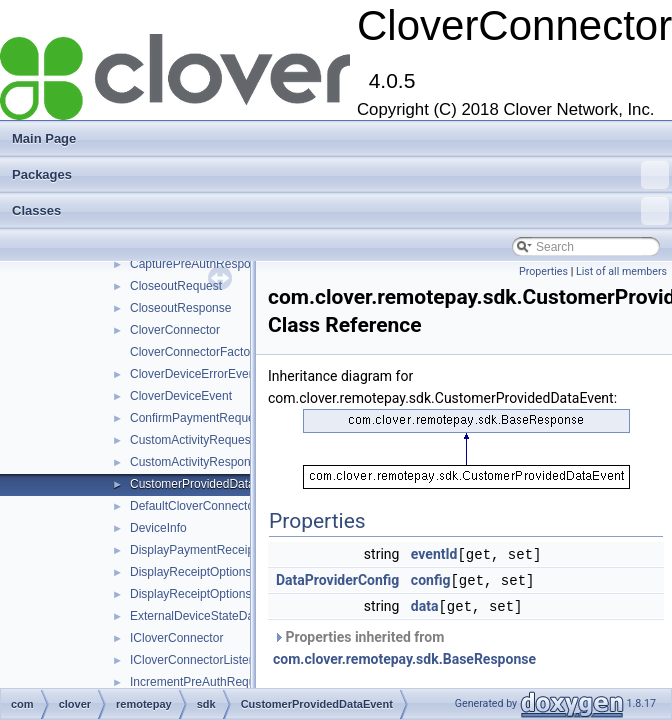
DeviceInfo (158, 528)
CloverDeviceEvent (181, 396)
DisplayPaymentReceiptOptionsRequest (236, 550)
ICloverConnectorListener (198, 660)
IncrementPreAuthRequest (200, 682)
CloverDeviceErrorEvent (194, 374)
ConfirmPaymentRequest (197, 418)
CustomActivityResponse (196, 462)
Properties (543, 271)
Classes (340, 211)
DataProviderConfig (337, 579)
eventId (434, 554)
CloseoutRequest (176, 286)
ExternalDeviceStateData (197, 616)
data (425, 604)
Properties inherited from (404, 645)
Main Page (44, 138)
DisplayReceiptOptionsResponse (217, 594)
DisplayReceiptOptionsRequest (213, 572)
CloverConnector (175, 330)
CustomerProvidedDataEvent (207, 484)
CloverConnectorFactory (195, 352)
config (431, 579)
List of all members (621, 271)
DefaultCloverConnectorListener (215, 506)
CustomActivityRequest (192, 440)
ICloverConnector (176, 638)
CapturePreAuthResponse (200, 264)
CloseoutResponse (180, 308)
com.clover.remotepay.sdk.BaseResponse (404, 656)
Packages (340, 175)
